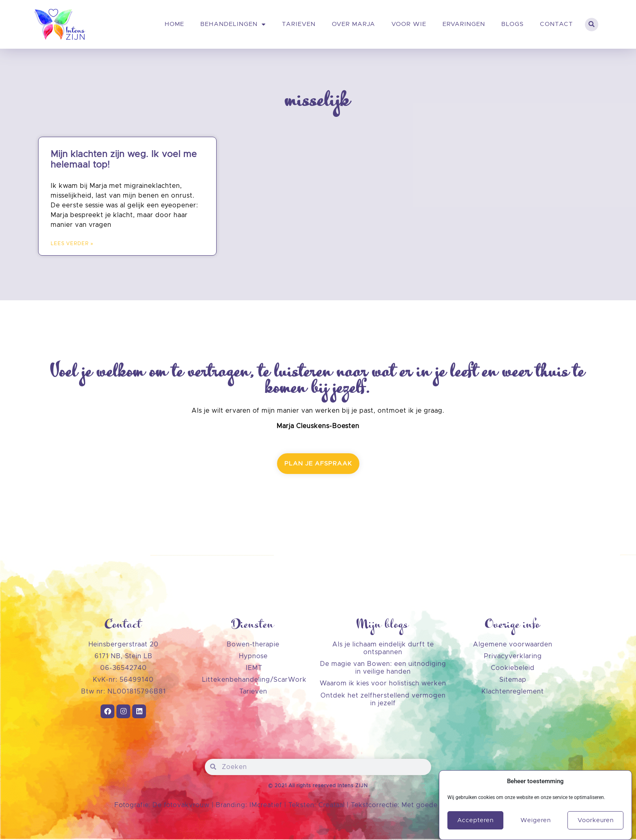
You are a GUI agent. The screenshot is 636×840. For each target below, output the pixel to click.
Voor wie (409, 24)
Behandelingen (233, 25)
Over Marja (353, 24)
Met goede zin (425, 805)
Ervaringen (464, 24)
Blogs (512, 24)
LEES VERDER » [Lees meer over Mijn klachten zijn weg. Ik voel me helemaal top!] (72, 243)
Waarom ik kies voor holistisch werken (383, 683)
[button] (592, 25)
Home (174, 24)
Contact (556, 24)
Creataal (333, 805)
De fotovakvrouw (181, 805)
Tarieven (299, 24)
